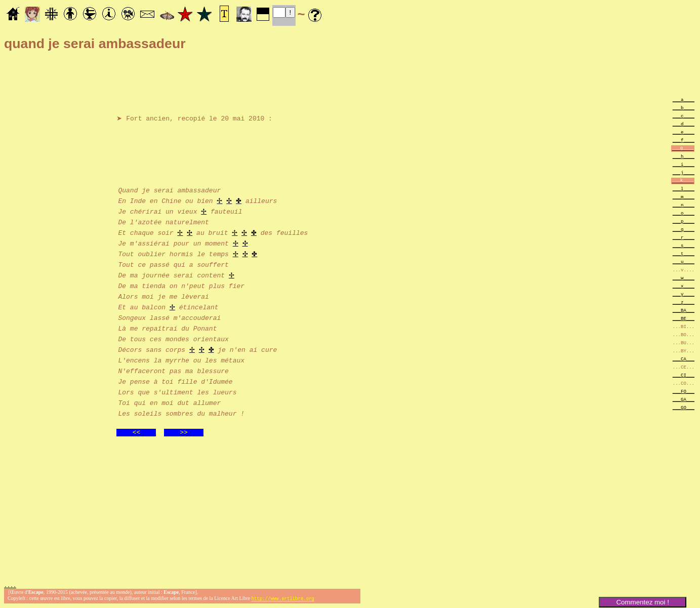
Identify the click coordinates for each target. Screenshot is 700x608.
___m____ (684, 197)
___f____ (684, 140)
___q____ (684, 229)
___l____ (684, 189)
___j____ (684, 172)
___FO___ (684, 391)
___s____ (684, 245)
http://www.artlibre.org (283, 600)
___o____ (684, 213)
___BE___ (684, 318)
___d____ (684, 124)
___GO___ (684, 407)
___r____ (684, 237)
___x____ (684, 286)
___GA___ (684, 399)
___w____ (684, 278)
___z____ (684, 302)
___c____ (684, 116)
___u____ (684, 261)
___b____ (684, 108)
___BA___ (684, 310)
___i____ (684, 164)
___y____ (684, 294)
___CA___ (684, 359)
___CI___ (684, 375)
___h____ (684, 156)
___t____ (684, 253)
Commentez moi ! (642, 602)
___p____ (684, 221)
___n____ (684, 205)
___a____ (684, 99)
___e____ (684, 132)
